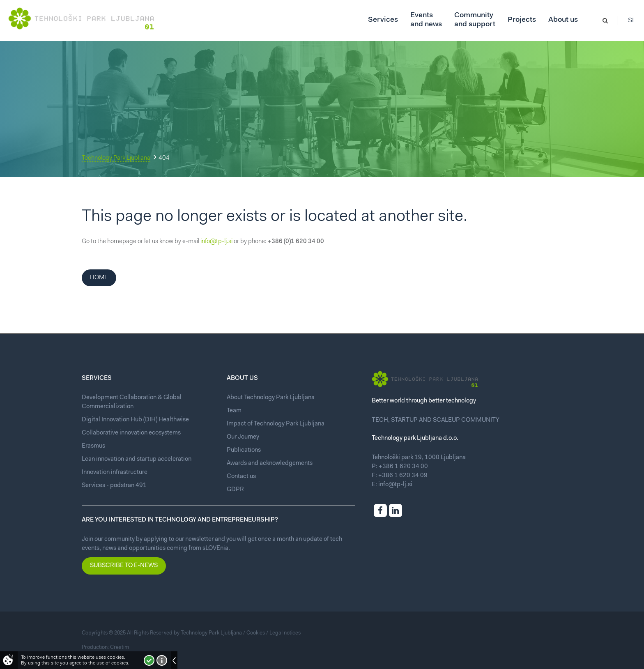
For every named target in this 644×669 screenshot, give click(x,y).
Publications (244, 450)
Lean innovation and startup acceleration (137, 459)
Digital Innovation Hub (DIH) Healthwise (135, 420)
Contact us (241, 477)
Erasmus (93, 446)
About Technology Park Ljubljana (271, 398)
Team (234, 411)
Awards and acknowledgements (270, 463)
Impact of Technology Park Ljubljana (276, 424)
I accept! (149, 660)
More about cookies (162, 660)
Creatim (120, 647)
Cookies (256, 633)
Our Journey (243, 437)
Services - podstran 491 (114, 486)
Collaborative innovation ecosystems (131, 433)
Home (99, 278)
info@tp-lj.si (216, 242)
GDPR (235, 490)
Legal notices (285, 633)
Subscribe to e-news (124, 566)
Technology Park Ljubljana (116, 158)
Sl (632, 21)
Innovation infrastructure (115, 472)
